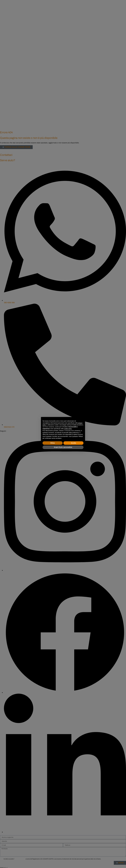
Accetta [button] (73, 443)
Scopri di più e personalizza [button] (63, 447)
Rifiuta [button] (53, 443)
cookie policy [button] (68, 429)
